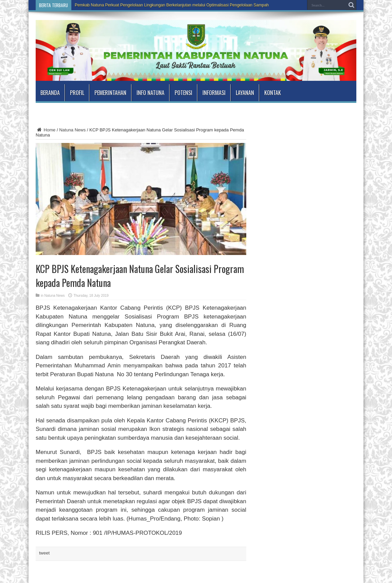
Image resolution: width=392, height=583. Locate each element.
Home (46, 130)
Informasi (214, 93)
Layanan (245, 93)
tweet (44, 553)
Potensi (183, 93)
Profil (77, 93)
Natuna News (72, 130)
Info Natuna (150, 93)
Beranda (50, 93)
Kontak (273, 93)
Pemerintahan (110, 93)
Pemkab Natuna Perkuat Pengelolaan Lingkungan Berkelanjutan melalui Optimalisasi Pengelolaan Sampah (172, 5)
